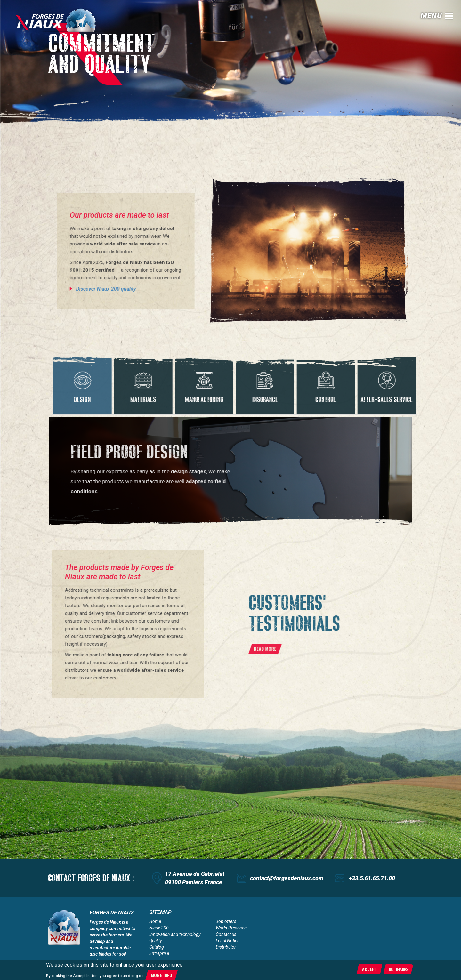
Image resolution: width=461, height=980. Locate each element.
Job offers (226, 921)
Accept (370, 969)
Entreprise (159, 953)
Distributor (226, 947)
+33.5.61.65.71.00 (372, 878)
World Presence (231, 928)
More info (162, 975)
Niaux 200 (159, 928)
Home (155, 921)
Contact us (226, 934)
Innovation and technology (175, 934)
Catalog (157, 947)
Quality (155, 941)
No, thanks (398, 969)
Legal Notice (228, 941)
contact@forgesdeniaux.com (287, 878)
